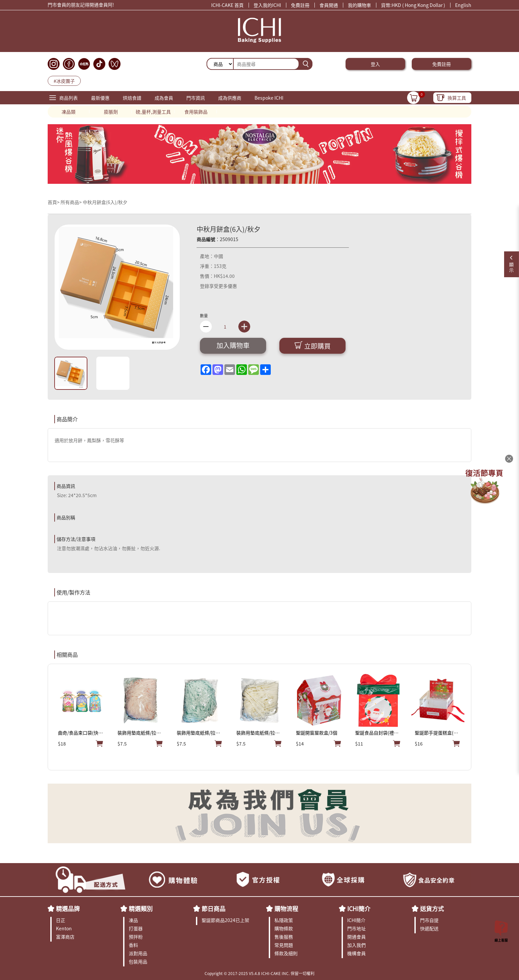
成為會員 (164, 98)
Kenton (64, 928)
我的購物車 (359, 5)
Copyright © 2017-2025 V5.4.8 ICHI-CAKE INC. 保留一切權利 (259, 973)
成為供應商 (230, 98)
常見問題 (284, 945)
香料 (133, 945)
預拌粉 (136, 937)
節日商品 (213, 908)
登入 (375, 64)
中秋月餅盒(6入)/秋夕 (105, 202)
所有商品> (71, 202)
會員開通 (329, 5)
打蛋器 (136, 928)
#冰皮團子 (64, 81)
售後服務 (284, 937)
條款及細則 (286, 953)
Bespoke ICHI (269, 98)
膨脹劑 (111, 112)
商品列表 (69, 98)
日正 (61, 920)
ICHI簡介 (359, 908)
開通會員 (356, 937)
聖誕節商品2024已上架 (225, 920)
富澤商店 (65, 937)
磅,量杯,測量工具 (153, 112)
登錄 (205, 286)
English (463, 5)
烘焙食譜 (132, 98)
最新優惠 (100, 98)
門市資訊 (196, 98)
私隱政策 (284, 920)
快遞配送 (429, 928)
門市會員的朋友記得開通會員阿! (81, 6)
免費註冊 (300, 5)
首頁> (54, 202)
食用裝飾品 (196, 112)
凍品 (133, 920)
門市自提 (429, 920)
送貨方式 (432, 908)
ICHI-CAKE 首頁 (227, 5)
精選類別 (141, 908)
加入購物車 (233, 345)
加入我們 (356, 945)
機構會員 (356, 953)
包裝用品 (138, 961)
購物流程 (286, 908)
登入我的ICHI (267, 5)
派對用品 (138, 953)
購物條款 (284, 928)
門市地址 (356, 928)
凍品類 (69, 112)
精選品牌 (68, 908)
